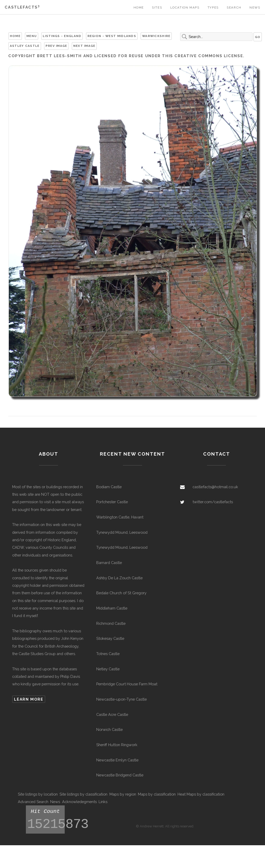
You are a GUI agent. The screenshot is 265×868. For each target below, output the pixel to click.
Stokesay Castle (110, 638)
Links (103, 802)
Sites (157, 8)
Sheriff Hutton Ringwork (117, 745)
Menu (32, 36)
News (255, 8)
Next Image (84, 46)
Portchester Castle (112, 502)
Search (234, 8)
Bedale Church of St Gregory (121, 593)
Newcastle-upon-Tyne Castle (122, 699)
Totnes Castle (108, 654)
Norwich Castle (109, 729)
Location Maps (185, 8)
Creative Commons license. (209, 56)
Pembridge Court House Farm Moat (127, 684)
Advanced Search (33, 802)
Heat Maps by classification (201, 794)
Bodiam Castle (109, 487)
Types (213, 8)
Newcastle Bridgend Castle (120, 775)
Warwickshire (156, 36)
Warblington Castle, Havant (120, 517)
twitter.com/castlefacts (213, 502)
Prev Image (56, 46)
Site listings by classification (83, 794)
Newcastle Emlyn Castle (117, 760)
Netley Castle (108, 669)
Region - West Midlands (112, 36)
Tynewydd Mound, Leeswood (122, 532)
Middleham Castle (112, 608)
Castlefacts (22, 7)
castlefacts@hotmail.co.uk (215, 487)
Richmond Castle (111, 623)
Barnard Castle (109, 563)
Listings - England (62, 36)
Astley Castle (25, 46)
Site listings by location (38, 794)
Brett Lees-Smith (59, 56)
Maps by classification (157, 794)
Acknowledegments (79, 802)
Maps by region (123, 794)
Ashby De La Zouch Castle (119, 578)
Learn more (29, 699)
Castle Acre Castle (112, 714)
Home (139, 8)
